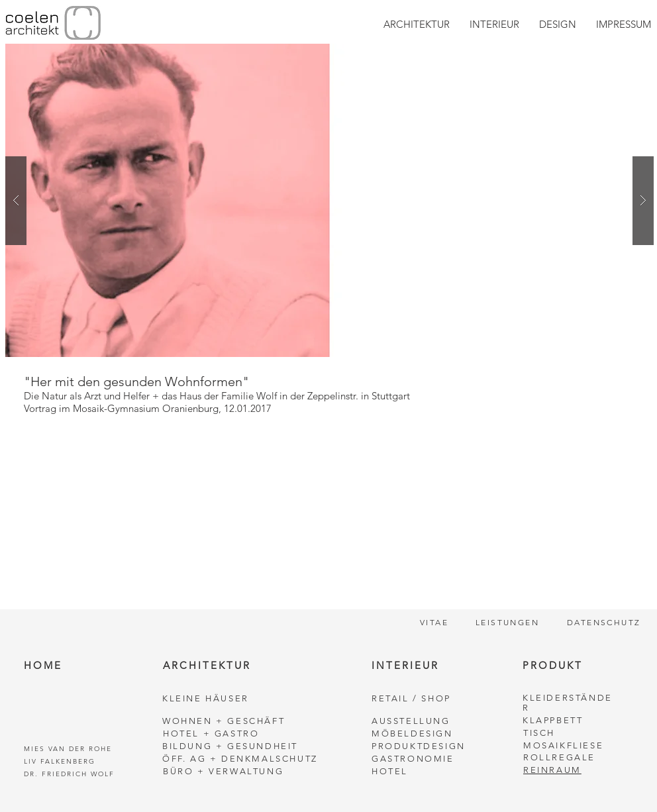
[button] (329, 200)
